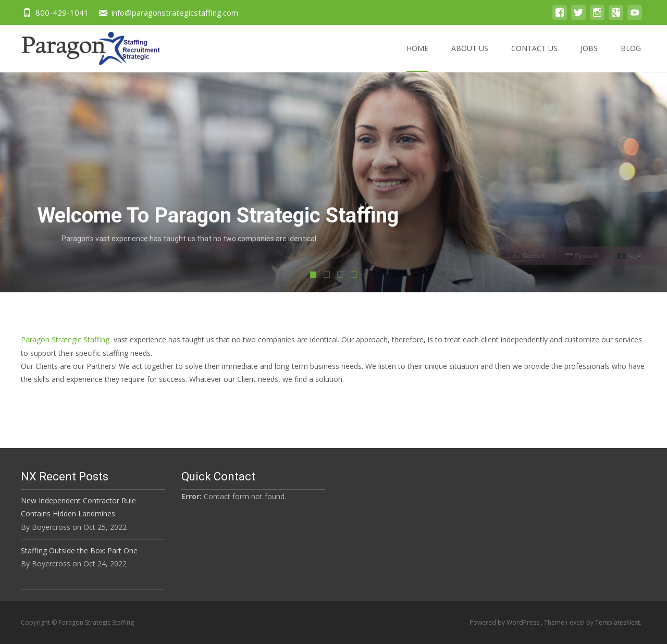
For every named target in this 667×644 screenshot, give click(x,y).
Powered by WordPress (505, 622)
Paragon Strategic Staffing (65, 339)
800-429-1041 (62, 13)
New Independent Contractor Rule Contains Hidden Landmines (78, 507)
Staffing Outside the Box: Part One (79, 550)
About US (470, 58)
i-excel (576, 622)
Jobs (589, 58)
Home (417, 58)
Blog (631, 58)
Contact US (534, 58)
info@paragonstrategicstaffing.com (175, 13)
